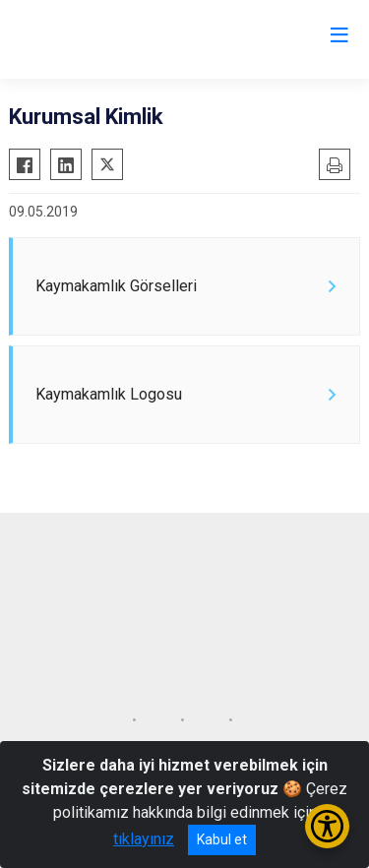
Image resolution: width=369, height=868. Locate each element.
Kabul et (222, 839)
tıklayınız (144, 839)
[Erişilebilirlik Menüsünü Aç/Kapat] (327, 826)
